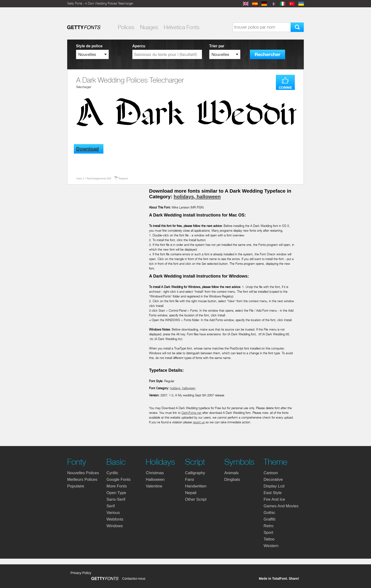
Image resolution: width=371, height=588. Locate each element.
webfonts (115, 519)
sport (268, 533)
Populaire (76, 486)
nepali (191, 493)
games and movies (281, 506)
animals (231, 473)
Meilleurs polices (82, 480)
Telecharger (84, 87)
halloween (155, 480)
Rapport (123, 178)
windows (115, 526)
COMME (285, 88)
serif (111, 506)
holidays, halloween (197, 197)
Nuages (149, 27)
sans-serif (116, 499)
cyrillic (112, 473)
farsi (190, 480)
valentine (154, 486)
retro (269, 526)
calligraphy (195, 473)
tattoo (269, 539)
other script (196, 499)
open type (116, 493)
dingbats (232, 480)
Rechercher (267, 55)
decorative (273, 480)
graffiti (269, 519)
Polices (126, 27)
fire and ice (274, 499)
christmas (155, 473)
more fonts (117, 486)
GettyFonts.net (191, 413)
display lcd (274, 486)
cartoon (271, 473)
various (113, 513)
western (271, 546)
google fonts (119, 480)
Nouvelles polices (83, 473)
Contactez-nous (134, 579)
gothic (269, 513)
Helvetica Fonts (182, 27)
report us (199, 422)
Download (87, 149)
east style (273, 493)
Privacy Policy (81, 573)
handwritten (196, 486)
